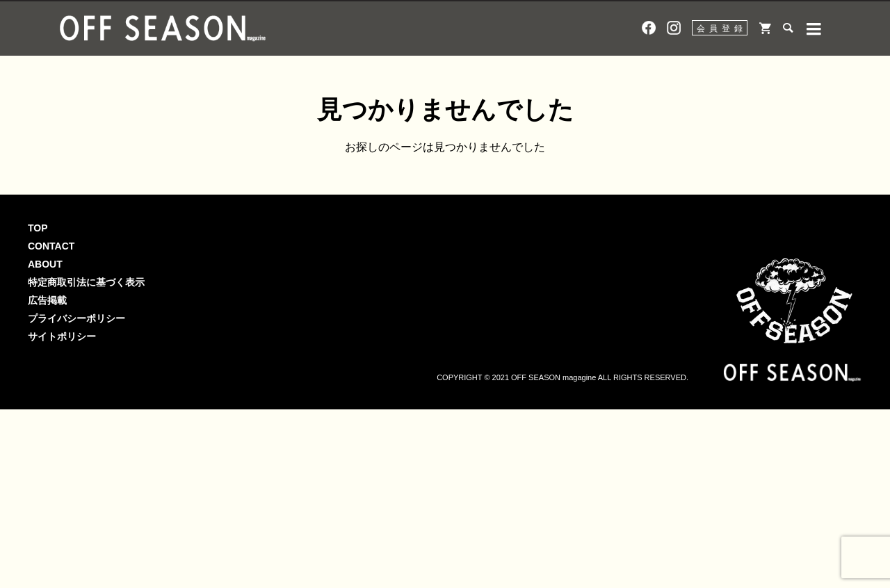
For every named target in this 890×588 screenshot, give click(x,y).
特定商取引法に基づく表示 (86, 282)
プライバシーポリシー (76, 318)
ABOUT (45, 264)
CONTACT (51, 246)
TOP (38, 228)
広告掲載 (47, 300)
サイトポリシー (62, 336)
